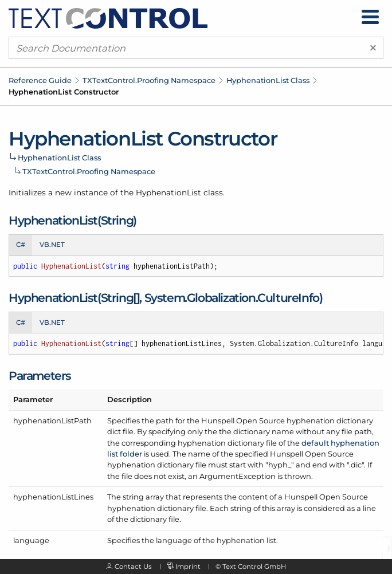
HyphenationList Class (268, 80)
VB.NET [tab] (52, 245)
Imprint (188, 567)
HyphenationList (168, 192)
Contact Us (133, 567)
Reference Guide (40, 80)
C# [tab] (21, 245)
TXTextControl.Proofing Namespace (149, 80)
